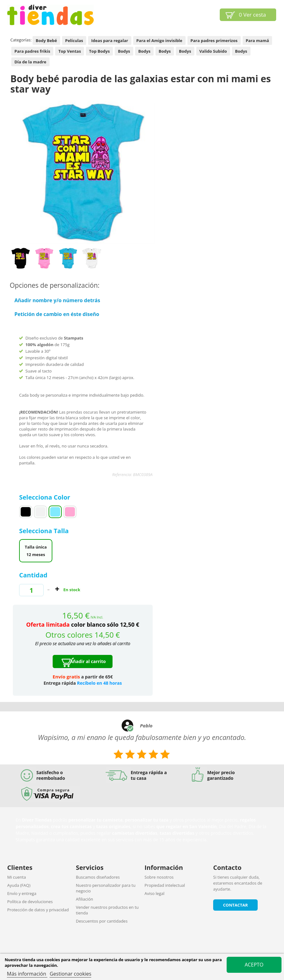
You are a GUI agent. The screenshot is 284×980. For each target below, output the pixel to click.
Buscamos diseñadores (98, 877)
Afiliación (84, 899)
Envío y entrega (22, 893)
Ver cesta (252, 15)
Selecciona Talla (45, 531)
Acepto (254, 965)
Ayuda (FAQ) (19, 885)
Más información (27, 974)
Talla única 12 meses (36, 551)
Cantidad (33, 575)
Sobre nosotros (159, 877)
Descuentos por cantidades (102, 921)
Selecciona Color (45, 497)
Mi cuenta (17, 877)
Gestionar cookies (70, 974)
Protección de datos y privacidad (38, 910)
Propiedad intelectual (165, 885)
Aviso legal (155, 893)
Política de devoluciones (30, 902)
